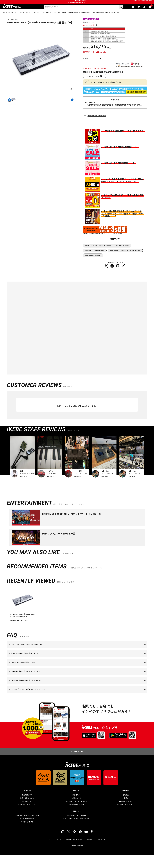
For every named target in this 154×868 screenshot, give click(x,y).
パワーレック (90, 110)
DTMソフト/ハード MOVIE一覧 (59, 547)
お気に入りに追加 (93, 84)
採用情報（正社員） (126, 815)
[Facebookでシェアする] (112, 273)
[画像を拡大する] (71, 96)
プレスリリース (101, 853)
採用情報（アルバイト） (125, 818)
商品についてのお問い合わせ (97, 123)
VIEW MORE (77, 492)
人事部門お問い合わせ (76, 818)
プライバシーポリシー (56, 853)
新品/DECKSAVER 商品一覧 (95, 258)
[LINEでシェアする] (118, 273)
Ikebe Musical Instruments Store (27, 829)
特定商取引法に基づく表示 (74, 853)
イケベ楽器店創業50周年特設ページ (77, 8)
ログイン (137, 3)
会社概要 (126, 808)
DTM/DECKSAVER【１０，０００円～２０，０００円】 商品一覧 (107, 253)
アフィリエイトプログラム (27, 818)
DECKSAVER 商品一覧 (93, 263)
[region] (77, 618)
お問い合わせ (76, 811)
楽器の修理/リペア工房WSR (76, 829)
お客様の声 (76, 808)
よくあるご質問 (27, 815)
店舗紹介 (126, 811)
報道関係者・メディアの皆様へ (76, 815)
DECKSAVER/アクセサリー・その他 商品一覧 (126, 258)
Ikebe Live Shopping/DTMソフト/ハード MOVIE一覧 (72, 527)
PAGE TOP (79, 765)
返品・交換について (27, 811)
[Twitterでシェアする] (106, 273)
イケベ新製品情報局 (27, 832)
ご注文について (27, 808)
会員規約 (89, 853)
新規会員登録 (147, 3)
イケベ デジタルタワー (27, 835)
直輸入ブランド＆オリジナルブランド (76, 832)
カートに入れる (96, 72)
